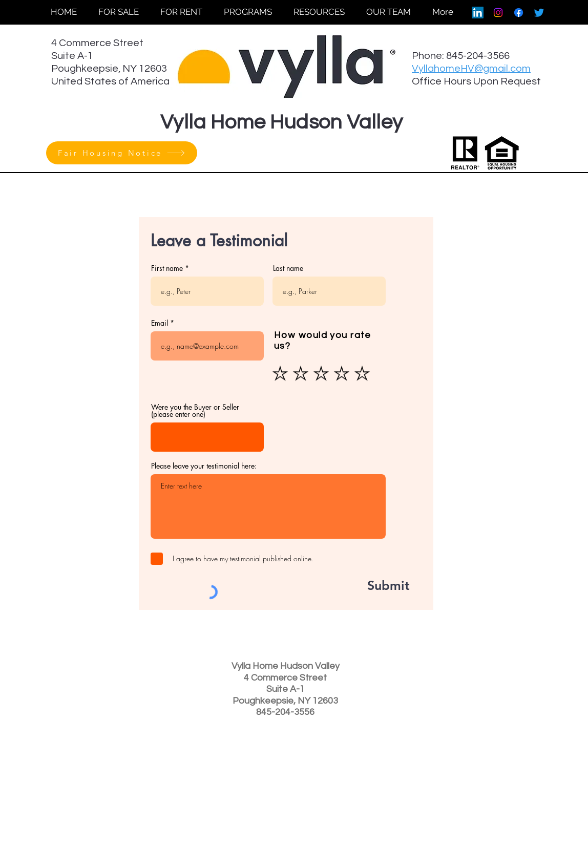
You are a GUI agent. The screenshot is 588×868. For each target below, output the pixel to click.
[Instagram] (498, 13)
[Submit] (377, 585)
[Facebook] (519, 13)
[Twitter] (539, 13)
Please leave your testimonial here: (204, 466)
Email (160, 323)
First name (167, 268)
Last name (288, 268)
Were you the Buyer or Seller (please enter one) (195, 411)
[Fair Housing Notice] (122, 153)
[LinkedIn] (478, 13)
